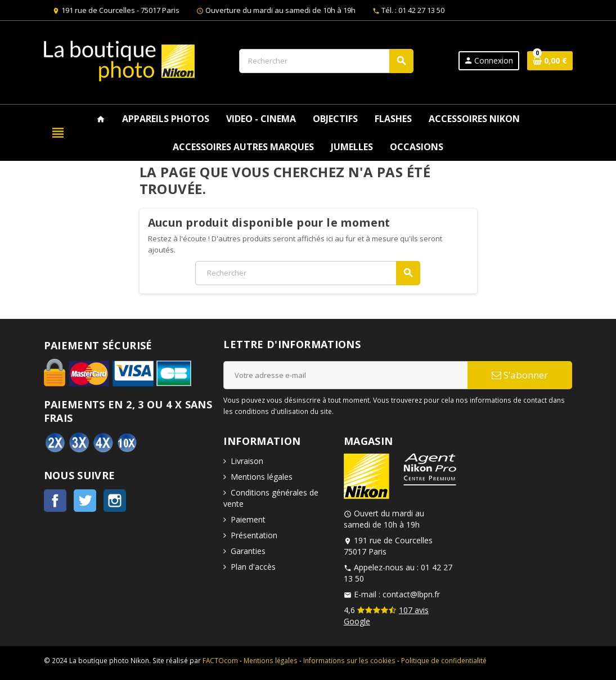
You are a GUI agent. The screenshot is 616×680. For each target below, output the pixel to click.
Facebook (55, 501)
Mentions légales (262, 477)
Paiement (248, 519)
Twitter (85, 501)
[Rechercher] (326, 61)
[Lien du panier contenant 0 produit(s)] (550, 61)
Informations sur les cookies (349, 660)
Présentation (254, 535)
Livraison (247, 461)
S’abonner (520, 375)
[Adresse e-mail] (345, 375)
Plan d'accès (253, 567)
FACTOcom (220, 660)
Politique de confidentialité (444, 660)
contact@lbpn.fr (411, 594)
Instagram (115, 501)
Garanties (248, 551)
